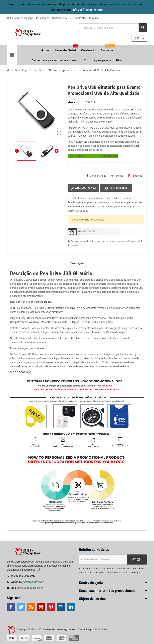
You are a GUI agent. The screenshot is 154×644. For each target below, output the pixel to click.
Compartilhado (96, 176)
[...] (38, 570)
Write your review (83, 188)
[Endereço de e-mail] (103, 560)
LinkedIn (71, 607)
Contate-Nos (78, 18)
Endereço (42, 18)
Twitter (21, 607)
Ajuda (94, 18)
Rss (31, 607)
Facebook (11, 607)
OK (137, 560)
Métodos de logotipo (20, 18)
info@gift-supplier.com (31, 588)
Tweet (117, 176)
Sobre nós (59, 18)
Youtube (41, 607)
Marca (71, 102)
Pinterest (135, 176)
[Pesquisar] (113, 28)
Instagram (61, 607)
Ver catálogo (21, 372)
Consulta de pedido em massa (93, 156)
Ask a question (115, 188)
